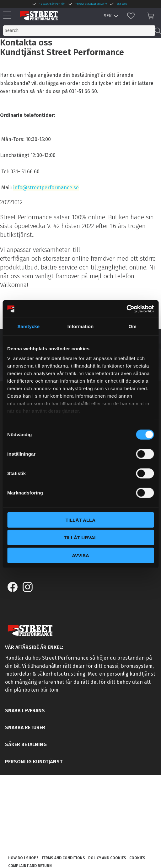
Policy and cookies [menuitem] (107, 858)
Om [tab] (133, 326)
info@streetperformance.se (46, 188)
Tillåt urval (80, 538)
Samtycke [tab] (28, 326)
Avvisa (80, 555)
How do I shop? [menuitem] (23, 858)
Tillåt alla (80, 520)
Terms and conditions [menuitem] (63, 858)
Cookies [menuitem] (137, 858)
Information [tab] (81, 326)
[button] (9, 16)
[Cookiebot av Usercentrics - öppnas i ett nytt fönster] (126, 309)
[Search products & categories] (79, 31)
